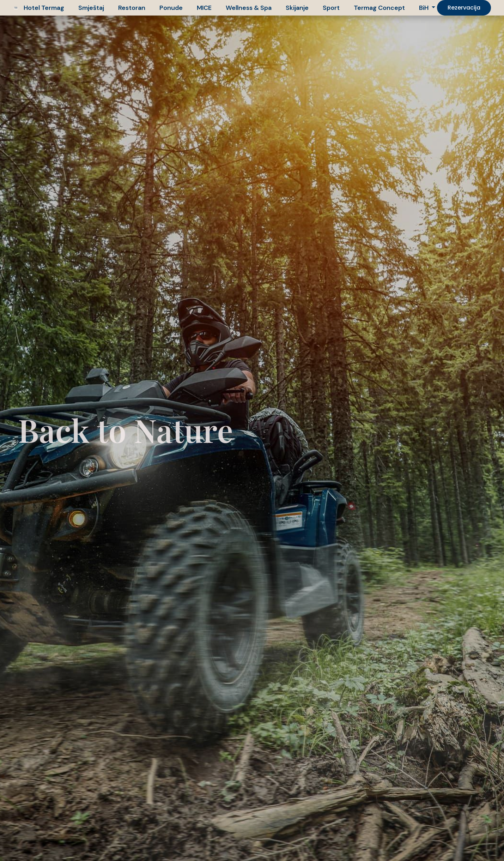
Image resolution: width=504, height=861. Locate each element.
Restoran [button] (132, 8)
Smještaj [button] (91, 8)
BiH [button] (424, 8)
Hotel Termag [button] (44, 8)
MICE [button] (204, 8)
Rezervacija (464, 8)
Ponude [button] (171, 8)
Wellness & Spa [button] (249, 8)
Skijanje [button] (297, 8)
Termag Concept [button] (379, 8)
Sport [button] (331, 8)
